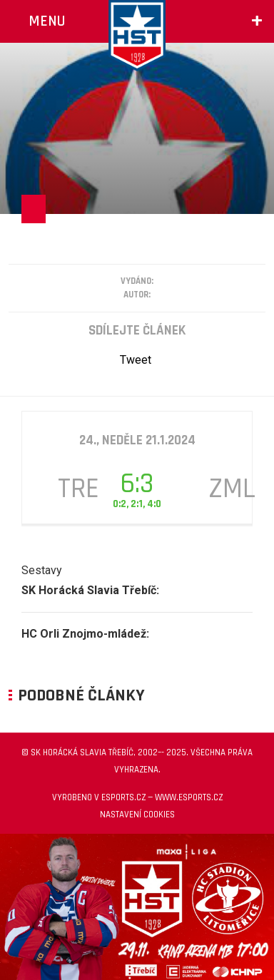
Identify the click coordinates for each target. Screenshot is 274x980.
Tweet (136, 360)
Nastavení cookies (137, 815)
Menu (47, 21)
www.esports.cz (189, 797)
